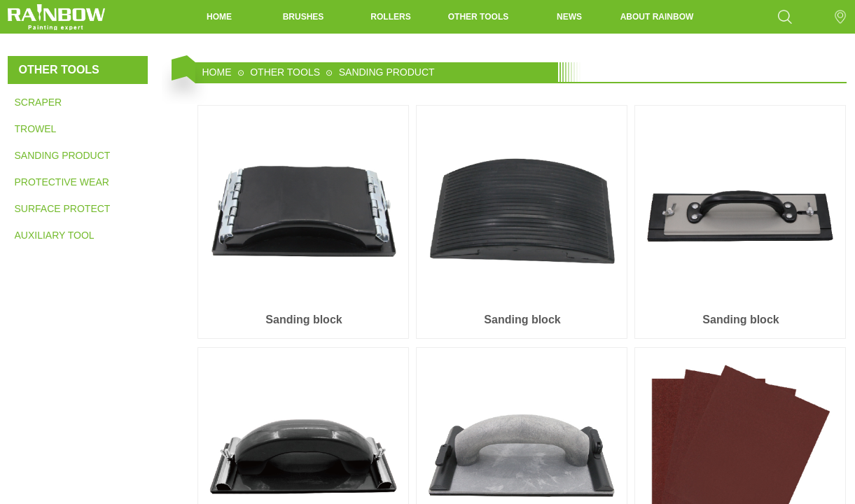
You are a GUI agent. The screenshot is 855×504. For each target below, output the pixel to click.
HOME (219, 17)
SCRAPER (39, 102)
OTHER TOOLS (478, 17)
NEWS (569, 17)
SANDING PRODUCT (62, 155)
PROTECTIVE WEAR (62, 182)
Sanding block (304, 320)
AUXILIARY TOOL (55, 235)
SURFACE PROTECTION (62, 209)
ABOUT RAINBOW (657, 17)
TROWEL (36, 129)
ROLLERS (390, 17)
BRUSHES (304, 17)
